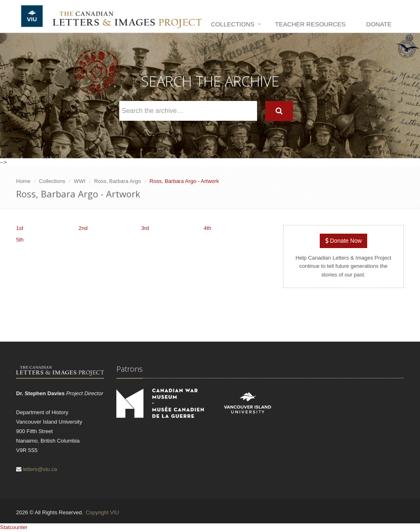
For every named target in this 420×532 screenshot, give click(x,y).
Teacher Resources (310, 24)
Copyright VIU (102, 512)
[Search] (279, 111)
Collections (233, 24)
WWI (80, 181)
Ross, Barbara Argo (117, 181)
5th (20, 240)
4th (208, 228)
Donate (379, 24)
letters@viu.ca (40, 469)
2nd (83, 228)
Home (23, 181)
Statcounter (14, 527)
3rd (145, 228)
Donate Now (343, 241)
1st (20, 228)
